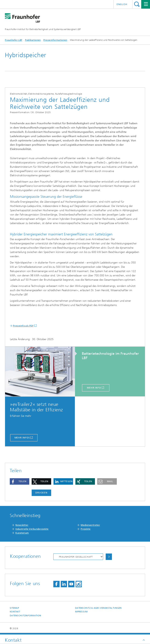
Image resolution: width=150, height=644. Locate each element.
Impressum (81, 612)
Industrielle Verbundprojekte (32, 529)
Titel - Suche (137, 4)
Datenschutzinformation (25, 616)
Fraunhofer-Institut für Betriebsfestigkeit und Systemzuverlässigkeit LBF (43, 29)
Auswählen (109, 557)
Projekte (86, 529)
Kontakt (15, 612)
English (122, 4)
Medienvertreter (90, 525)
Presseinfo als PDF (23, 326)
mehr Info (94, 388)
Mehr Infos (22, 438)
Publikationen (33, 40)
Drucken (41, 493)
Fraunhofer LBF (14, 40)
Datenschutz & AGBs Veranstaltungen (98, 608)
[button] (20, 481)
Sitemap (14, 608)
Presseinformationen (55, 40)
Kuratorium (22, 533)
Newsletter (22, 525)
